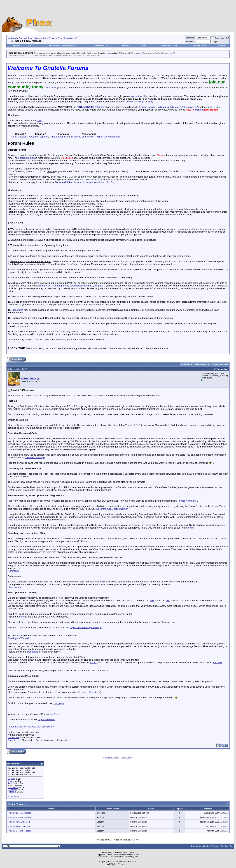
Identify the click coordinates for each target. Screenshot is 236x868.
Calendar (125, 46)
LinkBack (186, 365)
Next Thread (126, 758)
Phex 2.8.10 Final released (19, 813)
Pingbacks (12, 790)
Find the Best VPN (168, 46)
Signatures (17, 310)
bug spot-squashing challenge (86, 627)
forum (191, 528)
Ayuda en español (39, 137)
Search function (26, 158)
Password (190, 42)
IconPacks (13, 571)
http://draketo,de (46, 719)
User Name (191, 38)
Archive (224, 846)
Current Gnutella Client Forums (42, 38)
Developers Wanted (18, 638)
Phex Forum (14, 587)
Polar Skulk (14, 520)
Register (16, 46)
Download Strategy (35, 457)
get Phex (217, 663)
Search (222, 46)
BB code (11, 779)
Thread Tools (201, 365)
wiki (104, 582)
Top (231, 846)
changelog (58, 703)
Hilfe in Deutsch (18, 137)
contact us (136, 96)
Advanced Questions (89, 692)
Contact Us (196, 846)
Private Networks (187, 501)
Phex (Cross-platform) (67, 38)
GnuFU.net (14, 737)
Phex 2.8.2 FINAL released (20, 817)
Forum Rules (13, 796)
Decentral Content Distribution (112, 509)
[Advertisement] (118, 9)
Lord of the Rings (135, 102)
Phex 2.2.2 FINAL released (20, 831)
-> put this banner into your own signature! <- (31, 727)
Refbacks (12, 792)
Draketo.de (14, 740)
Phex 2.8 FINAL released (19, 822)
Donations (32, 652)
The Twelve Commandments (62, 46)
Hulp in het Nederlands (108, 137)
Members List (102, 46)
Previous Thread (112, 758)
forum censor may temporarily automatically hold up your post (70, 286)
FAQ (30, 46)
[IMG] (10, 783)
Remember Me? (220, 38)
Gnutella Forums (18, 38)
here (39, 120)
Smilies (11, 781)
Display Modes (219, 365)
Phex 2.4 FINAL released (19, 826)
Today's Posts (200, 46)
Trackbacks (13, 787)
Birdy (150, 102)
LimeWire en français (82, 137)
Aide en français (59, 137)
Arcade (143, 46)
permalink (222, 369)
